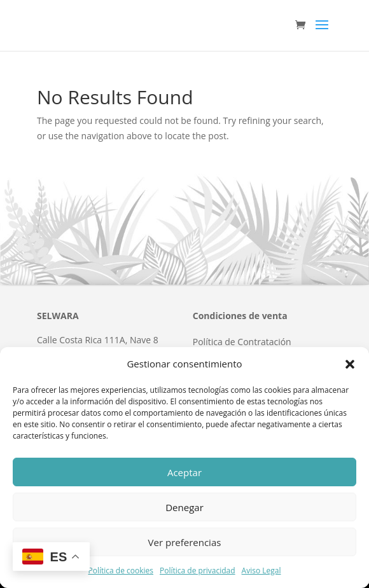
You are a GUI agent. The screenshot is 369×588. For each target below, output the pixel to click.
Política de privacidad (198, 571)
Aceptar (184, 472)
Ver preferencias (185, 542)
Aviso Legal (261, 571)
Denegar (184, 507)
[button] (350, 364)
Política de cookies (121, 571)
